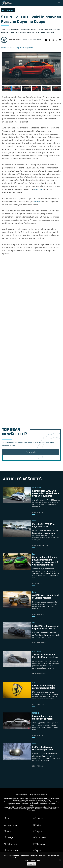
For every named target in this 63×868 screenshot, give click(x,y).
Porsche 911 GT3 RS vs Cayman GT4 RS (44, 526)
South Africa (12, 850)
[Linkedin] (53, 40)
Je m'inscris (31, 452)
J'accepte (31, 864)
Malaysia (11, 838)
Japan (39, 831)
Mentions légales (21, 794)
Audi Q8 (38, 189)
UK (8, 819)
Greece (39, 819)
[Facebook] (46, 40)
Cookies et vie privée (40, 794)
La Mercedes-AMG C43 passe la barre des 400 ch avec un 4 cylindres (46, 493)
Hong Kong (12, 825)
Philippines (12, 844)
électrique (37, 652)
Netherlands (42, 838)
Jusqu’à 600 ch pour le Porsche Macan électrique (46, 656)
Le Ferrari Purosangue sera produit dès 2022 (44, 687)
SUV (34, 554)
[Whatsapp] (56, 40)
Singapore (41, 844)
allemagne (8, 10)
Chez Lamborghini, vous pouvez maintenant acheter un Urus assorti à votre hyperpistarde (45, 561)
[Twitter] (49, 40)
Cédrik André (15, 40)
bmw (34, 592)
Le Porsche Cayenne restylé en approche (43, 748)
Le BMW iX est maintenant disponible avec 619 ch (46, 627)
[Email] (60, 40)
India (38, 825)
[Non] (60, 860)
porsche (36, 521)
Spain (39, 850)
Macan (37, 202)
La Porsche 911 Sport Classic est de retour (43, 718)
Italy (9, 831)
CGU (30, 794)
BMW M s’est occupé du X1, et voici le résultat (46, 597)
